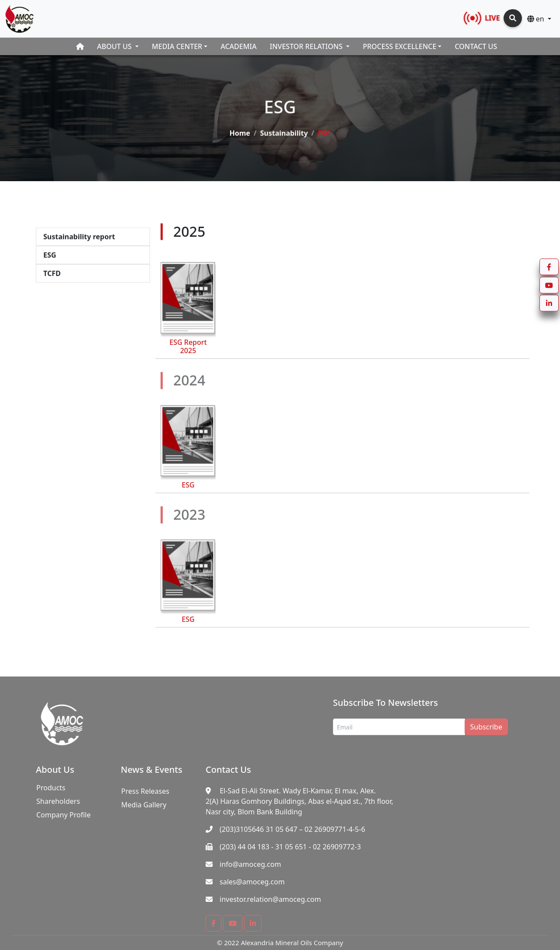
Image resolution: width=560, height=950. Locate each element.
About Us (115, 46)
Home (240, 129)
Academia (238, 46)
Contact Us (476, 46)
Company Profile (63, 815)
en (537, 19)
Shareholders (58, 801)
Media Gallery (144, 805)
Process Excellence (399, 46)
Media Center (177, 46)
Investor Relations (307, 46)
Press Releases (145, 791)
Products (51, 788)
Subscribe (486, 727)
